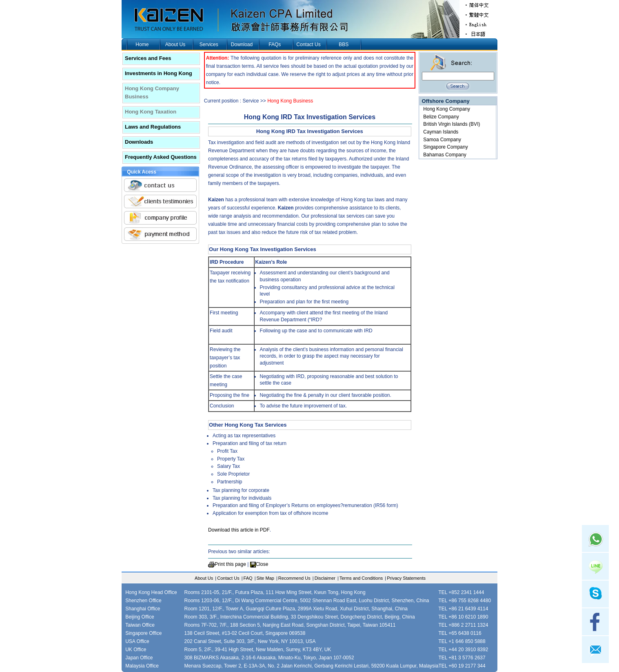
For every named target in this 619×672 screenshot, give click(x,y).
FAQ (248, 578)
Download (242, 45)
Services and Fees (148, 58)
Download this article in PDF (239, 530)
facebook (595, 622)
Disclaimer (325, 578)
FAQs (275, 45)
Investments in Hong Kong (159, 73)
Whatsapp (595, 538)
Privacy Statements (406, 578)
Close (262, 564)
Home (142, 45)
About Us (175, 45)
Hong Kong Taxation (151, 112)
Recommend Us (294, 578)
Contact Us (308, 45)
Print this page (230, 564)
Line (595, 566)
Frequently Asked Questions (161, 157)
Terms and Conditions (361, 578)
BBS (344, 45)
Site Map (265, 578)
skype (595, 594)
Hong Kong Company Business (152, 92)
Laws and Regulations (153, 127)
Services (209, 45)
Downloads (139, 142)
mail (595, 650)
